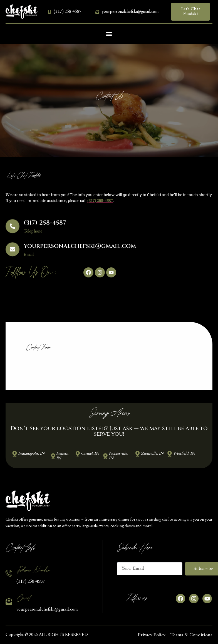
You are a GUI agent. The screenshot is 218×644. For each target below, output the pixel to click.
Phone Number (33, 570)
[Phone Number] (9, 573)
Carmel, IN (90, 454)
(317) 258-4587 (45, 227)
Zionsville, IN (152, 454)
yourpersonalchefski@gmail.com (80, 251)
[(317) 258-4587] (13, 231)
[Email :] (9, 601)
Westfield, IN (184, 454)
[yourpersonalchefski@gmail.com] (13, 254)
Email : (24, 598)
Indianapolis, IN (31, 454)
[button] (109, 34)
